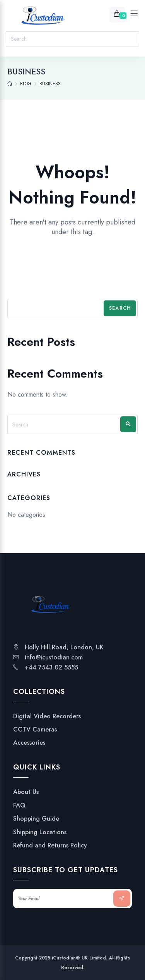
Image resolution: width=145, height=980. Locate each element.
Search (120, 308)
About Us (26, 792)
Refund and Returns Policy (50, 845)
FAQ (19, 806)
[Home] (10, 84)
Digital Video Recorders (47, 716)
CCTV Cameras (35, 730)
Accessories (29, 743)
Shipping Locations (40, 832)
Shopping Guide (36, 819)
